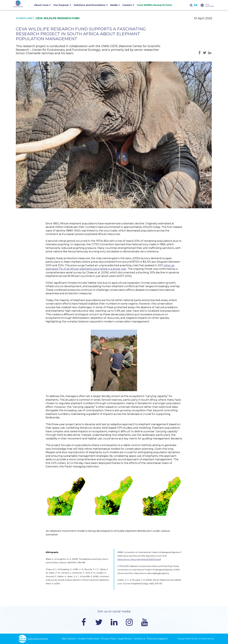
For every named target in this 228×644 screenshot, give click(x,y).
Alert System (69, 639)
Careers (127, 5)
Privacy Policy (109, 639)
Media (114, 5)
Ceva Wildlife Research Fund (154, 5)
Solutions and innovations (89, 5)
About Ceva (41, 5)
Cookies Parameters (89, 639)
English (196, 5)
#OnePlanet (25, 18)
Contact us (139, 639)
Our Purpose (61, 5)
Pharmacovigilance (157, 639)
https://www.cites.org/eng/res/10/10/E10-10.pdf (139, 559)
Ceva (196, 639)
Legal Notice (125, 639)
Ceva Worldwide (210, 5)
